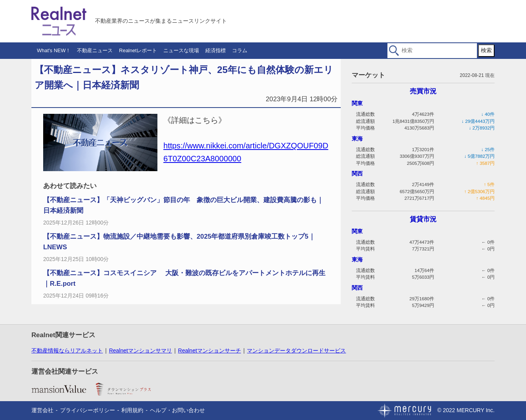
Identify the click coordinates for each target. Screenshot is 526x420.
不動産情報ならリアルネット (67, 351)
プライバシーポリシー (88, 410)
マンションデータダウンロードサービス (296, 351)
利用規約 (132, 410)
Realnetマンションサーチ (210, 351)
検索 (486, 50)
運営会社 (42, 410)
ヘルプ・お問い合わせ (177, 410)
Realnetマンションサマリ (141, 351)
